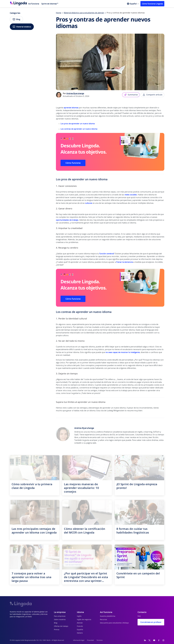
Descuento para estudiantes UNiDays (114, 623)
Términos (100, 640)
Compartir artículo (152, 95)
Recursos (103, 620)
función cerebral (107, 254)
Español (80, 630)
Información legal (79, 640)
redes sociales (131, 195)
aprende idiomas (71, 108)
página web (91, 443)
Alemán (80, 623)
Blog (16, 19)
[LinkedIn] (145, 640)
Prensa (57, 630)
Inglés (79, 616)
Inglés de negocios (84, 620)
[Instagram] (163, 640)
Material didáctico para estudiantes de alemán (84, 13)
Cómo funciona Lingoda (152, 4)
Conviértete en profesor (151, 622)
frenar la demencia (125, 262)
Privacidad (90, 640)
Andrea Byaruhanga (75, 93)
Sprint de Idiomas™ (50, 4)
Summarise (131, 95)
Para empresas (60, 616)
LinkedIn (78, 443)
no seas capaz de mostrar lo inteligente (123, 352)
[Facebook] (159, 640)
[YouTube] (154, 640)
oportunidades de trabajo (67, 220)
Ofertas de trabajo (61, 626)
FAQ (139, 616)
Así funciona (34, 4)
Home (59, 13)
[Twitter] (149, 640)
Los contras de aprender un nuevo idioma (79, 129)
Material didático (22, 27)
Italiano (80, 633)
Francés (80, 626)
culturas (89, 203)
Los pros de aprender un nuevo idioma (78, 124)
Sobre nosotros (60, 620)
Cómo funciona (73, 163)
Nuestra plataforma (108, 616)
